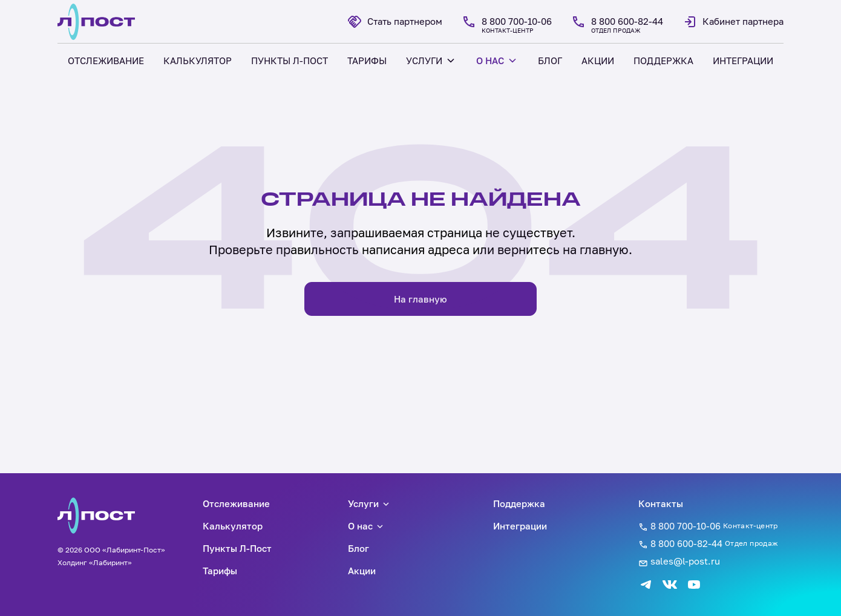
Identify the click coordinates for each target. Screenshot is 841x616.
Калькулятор (233, 526)
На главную (420, 299)
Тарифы (220, 571)
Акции (362, 571)
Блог (358, 548)
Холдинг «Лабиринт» (95, 562)
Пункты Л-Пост (237, 548)
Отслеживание (236, 503)
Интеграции (520, 526)
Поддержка (519, 503)
